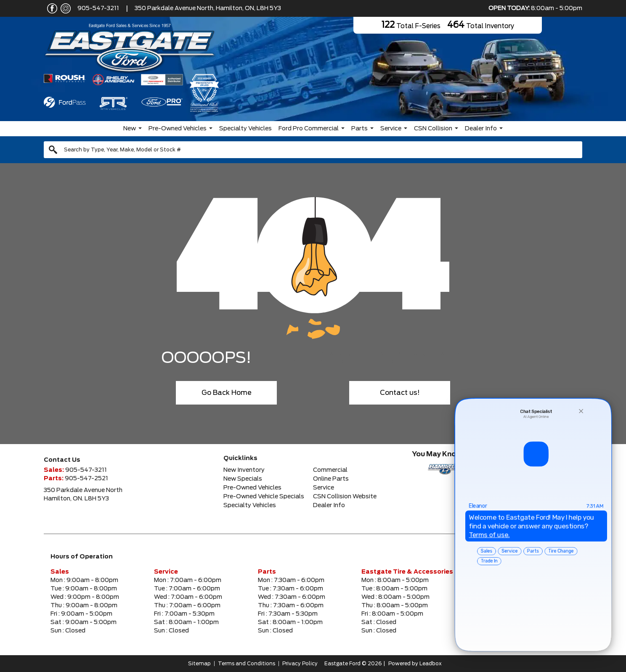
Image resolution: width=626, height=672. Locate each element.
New (130, 129)
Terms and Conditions (247, 664)
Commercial (330, 470)
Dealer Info (481, 129)
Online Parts (331, 479)
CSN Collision (433, 129)
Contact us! (400, 393)
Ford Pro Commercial (309, 129)
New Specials (243, 479)
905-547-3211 (98, 8)
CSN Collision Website (345, 497)
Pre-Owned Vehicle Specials (264, 497)
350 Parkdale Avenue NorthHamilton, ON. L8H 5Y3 (83, 495)
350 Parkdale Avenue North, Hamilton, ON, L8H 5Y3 (208, 8)
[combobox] (313, 150)
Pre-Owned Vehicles (178, 129)
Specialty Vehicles (245, 129)
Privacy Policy (300, 664)
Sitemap (199, 664)
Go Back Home (227, 393)
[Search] (313, 150)
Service (391, 129)
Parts (359, 129)
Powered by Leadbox (415, 664)
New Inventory (244, 470)
